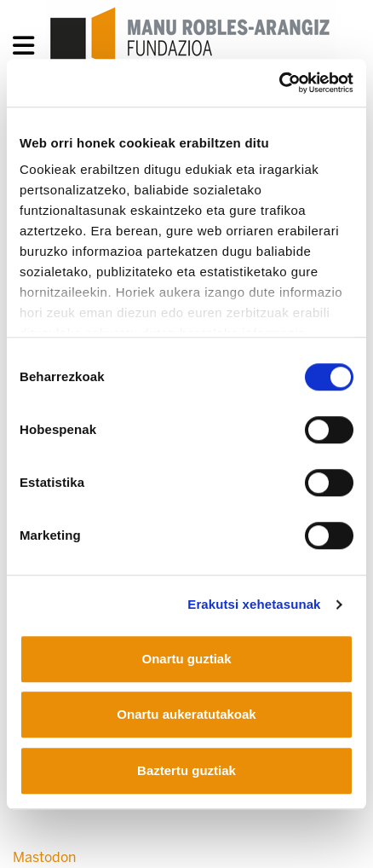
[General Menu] (29, 49)
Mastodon (44, 857)
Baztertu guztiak (186, 770)
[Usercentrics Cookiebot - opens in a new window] (279, 83)
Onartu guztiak (186, 659)
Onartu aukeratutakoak (186, 714)
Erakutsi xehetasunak (254, 604)
